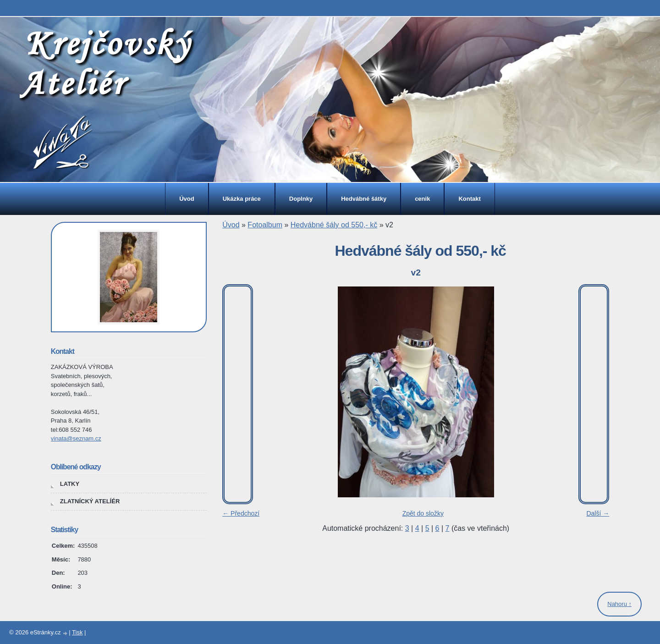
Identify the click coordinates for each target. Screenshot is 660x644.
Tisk (77, 632)
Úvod (187, 199)
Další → (598, 513)
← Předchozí (241, 513)
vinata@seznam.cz (76, 438)
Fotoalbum (265, 225)
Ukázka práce (242, 199)
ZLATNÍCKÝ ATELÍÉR (90, 501)
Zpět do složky (423, 513)
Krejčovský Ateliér (105, 63)
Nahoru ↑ (619, 604)
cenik (422, 199)
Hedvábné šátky (364, 199)
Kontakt (469, 199)
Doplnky (301, 199)
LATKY (70, 484)
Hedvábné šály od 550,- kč (334, 225)
